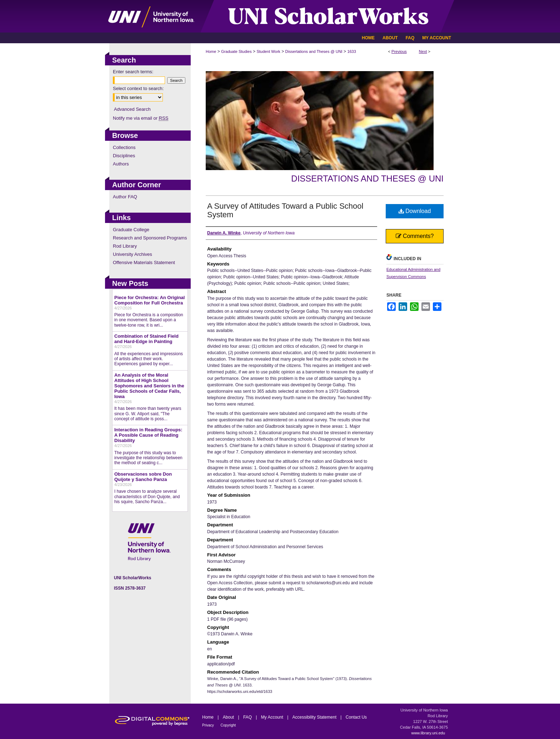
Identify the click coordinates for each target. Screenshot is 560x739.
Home (211, 51)
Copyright (228, 725)
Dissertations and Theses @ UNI (314, 51)
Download (415, 211)
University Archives (132, 254)
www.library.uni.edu (428, 733)
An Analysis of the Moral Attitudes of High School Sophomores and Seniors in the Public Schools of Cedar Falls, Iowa (149, 386)
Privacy (209, 725)
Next (423, 51)
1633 (351, 51)
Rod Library (125, 246)
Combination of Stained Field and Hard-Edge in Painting (146, 339)
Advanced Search (132, 109)
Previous (399, 51)
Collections (124, 147)
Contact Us (356, 717)
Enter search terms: (133, 72)
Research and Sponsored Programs (150, 238)
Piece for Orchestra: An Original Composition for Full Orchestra (149, 300)
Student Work (268, 51)
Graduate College (131, 230)
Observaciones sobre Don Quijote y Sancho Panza (143, 477)
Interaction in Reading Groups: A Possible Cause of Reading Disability (148, 435)
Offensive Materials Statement (144, 262)
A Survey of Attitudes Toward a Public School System (285, 210)
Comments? (415, 236)
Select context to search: (138, 88)
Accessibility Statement (315, 717)
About (229, 717)
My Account (273, 717)
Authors (121, 164)
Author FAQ (125, 197)
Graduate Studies (236, 51)
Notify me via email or (141, 118)
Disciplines (124, 156)
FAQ (248, 717)
